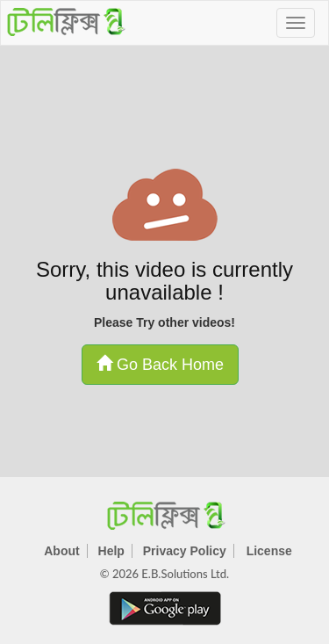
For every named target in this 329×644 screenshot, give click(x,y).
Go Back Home (160, 364)
